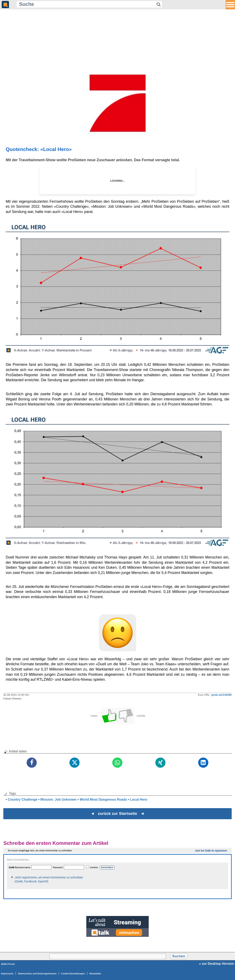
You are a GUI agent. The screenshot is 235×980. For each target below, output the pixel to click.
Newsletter (95, 974)
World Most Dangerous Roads (103, 799)
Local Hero (139, 799)
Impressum (7, 974)
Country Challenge (22, 799)
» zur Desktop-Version (216, 964)
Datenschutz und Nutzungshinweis (37, 974)
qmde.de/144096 (221, 695)
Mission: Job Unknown (58, 799)
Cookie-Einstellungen (73, 974)
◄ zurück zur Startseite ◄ (118, 813)
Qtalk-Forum (8, 964)
